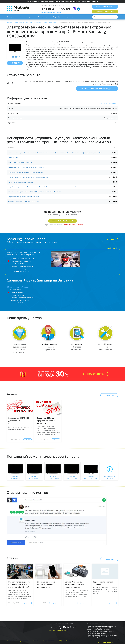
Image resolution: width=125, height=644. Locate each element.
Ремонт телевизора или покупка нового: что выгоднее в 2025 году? (19, 584)
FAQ (61, 641)
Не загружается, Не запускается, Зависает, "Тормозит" (27, 167)
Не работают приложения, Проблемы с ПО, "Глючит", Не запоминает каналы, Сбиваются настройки (43, 187)
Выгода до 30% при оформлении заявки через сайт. (46, 421)
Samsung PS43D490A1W (109, 103)
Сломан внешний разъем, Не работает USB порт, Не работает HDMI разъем (34, 192)
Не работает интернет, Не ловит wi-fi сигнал (24, 197)
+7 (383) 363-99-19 (17, 264)
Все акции (109, 395)
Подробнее (27, 439)
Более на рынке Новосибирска (105, 347)
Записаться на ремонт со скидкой (97, 89)
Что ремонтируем (26, 17)
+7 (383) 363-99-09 (56, 9)
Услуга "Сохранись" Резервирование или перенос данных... (75, 584)
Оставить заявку (105, 11)
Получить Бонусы (96, 374)
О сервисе (11, 17)
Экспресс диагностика (77, 347)
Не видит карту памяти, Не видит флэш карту (24, 202)
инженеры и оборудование (49, 347)
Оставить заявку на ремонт (63, 221)
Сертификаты (24, 641)
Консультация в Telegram (20, 269)
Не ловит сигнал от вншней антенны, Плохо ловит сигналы (29, 177)
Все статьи (108, 559)
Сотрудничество (49, 641)
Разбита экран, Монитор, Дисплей (20, 163)
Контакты (70, 17)
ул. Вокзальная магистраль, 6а (23, 258)
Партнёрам (58, 17)
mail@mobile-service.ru (27, 266)
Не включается (13, 158)
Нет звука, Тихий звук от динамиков (20, 182)
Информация (43, 17)
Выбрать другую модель (15, 63)
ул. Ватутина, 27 (17, 290)
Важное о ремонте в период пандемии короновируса (46, 584)
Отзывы (36, 641)
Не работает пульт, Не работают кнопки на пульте (26, 172)
